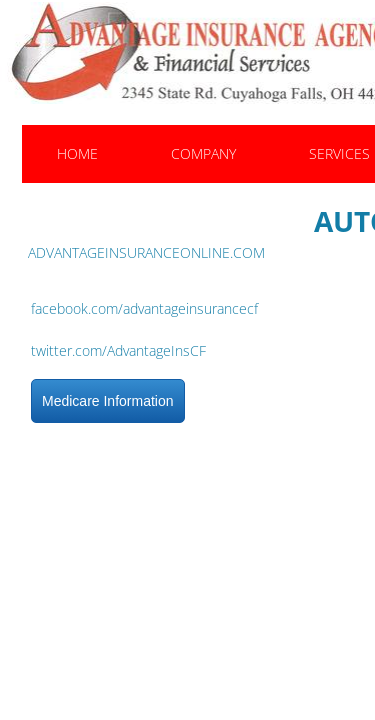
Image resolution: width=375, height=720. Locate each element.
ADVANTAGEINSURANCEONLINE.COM (146, 252)
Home (77, 153)
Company (203, 153)
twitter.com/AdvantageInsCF (118, 350)
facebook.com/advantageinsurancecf (144, 308)
